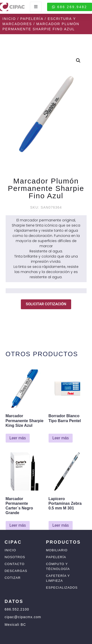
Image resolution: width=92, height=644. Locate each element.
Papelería (32, 19)
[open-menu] (36, 7)
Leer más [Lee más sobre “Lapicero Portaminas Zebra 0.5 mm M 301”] (61, 525)
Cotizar (13, 578)
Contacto (15, 564)
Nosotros (15, 557)
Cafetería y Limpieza (58, 578)
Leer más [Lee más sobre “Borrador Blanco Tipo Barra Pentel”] (61, 438)
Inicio (9, 19)
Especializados (62, 588)
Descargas (16, 571)
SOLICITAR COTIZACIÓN (46, 304)
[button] (78, 61)
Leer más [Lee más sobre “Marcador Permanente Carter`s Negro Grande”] (18, 525)
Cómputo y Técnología (58, 566)
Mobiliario (57, 550)
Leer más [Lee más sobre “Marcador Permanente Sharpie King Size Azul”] (18, 438)
